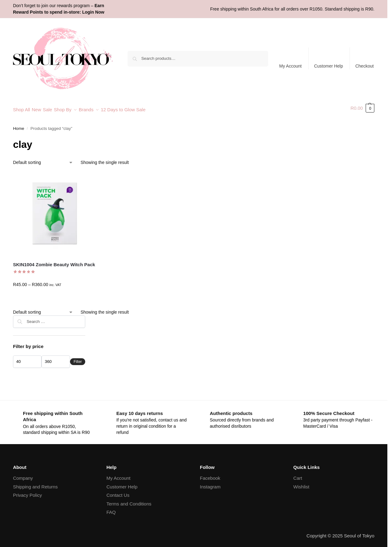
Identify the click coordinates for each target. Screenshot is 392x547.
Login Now (93, 12)
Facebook (210, 475)
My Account (290, 66)
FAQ (111, 509)
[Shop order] (43, 159)
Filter (78, 358)
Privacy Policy (27, 492)
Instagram (210, 483)
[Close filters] (87, 316)
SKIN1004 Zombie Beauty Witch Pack (54, 261)
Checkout (365, 66)
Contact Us (118, 492)
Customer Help (328, 66)
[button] (362, 108)
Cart (298, 475)
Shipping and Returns (35, 483)
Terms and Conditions (129, 500)
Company (23, 475)
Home (19, 125)
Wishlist (302, 483)
